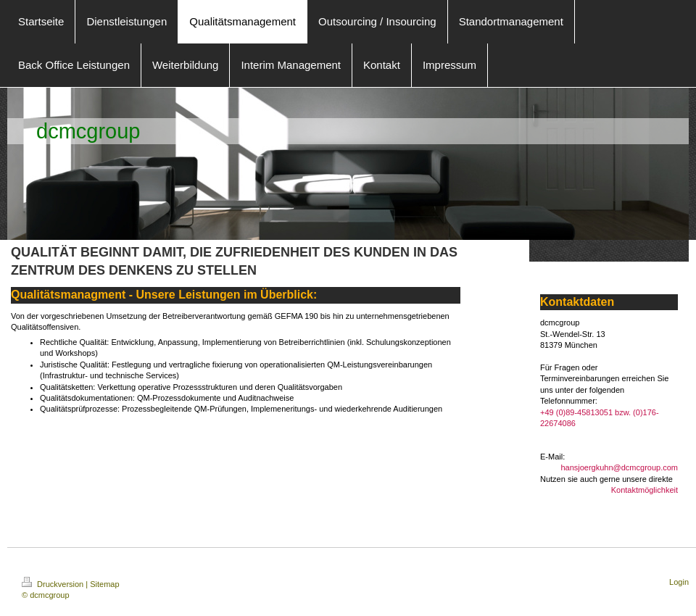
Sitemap (104, 584)
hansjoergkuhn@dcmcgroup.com (619, 467)
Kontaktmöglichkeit (645, 490)
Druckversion (54, 584)
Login (679, 582)
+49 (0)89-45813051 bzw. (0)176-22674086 (600, 418)
